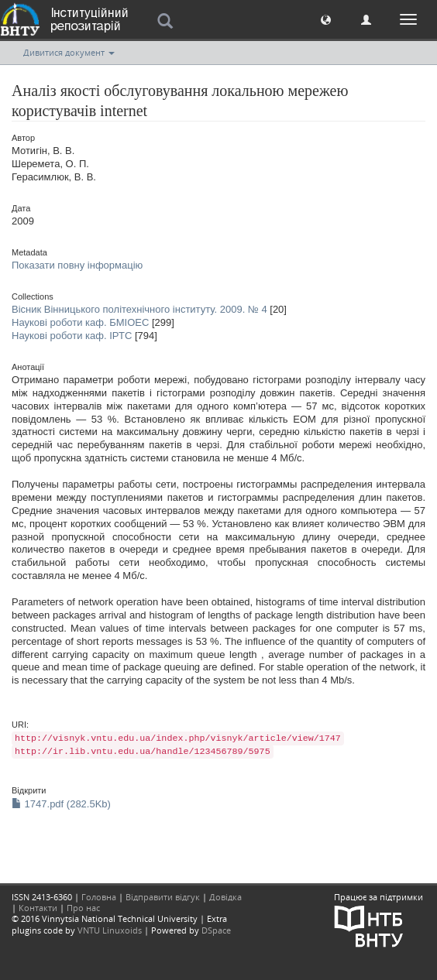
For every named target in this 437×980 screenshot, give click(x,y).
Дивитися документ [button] (69, 52)
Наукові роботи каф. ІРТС (72, 336)
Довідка (225, 897)
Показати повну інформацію (77, 265)
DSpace (216, 930)
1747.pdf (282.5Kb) (61, 804)
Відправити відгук (163, 897)
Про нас (83, 908)
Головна (99, 897)
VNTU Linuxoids (110, 930)
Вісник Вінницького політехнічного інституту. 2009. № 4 (139, 309)
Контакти (38, 908)
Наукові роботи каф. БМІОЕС (80, 322)
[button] (326, 19)
